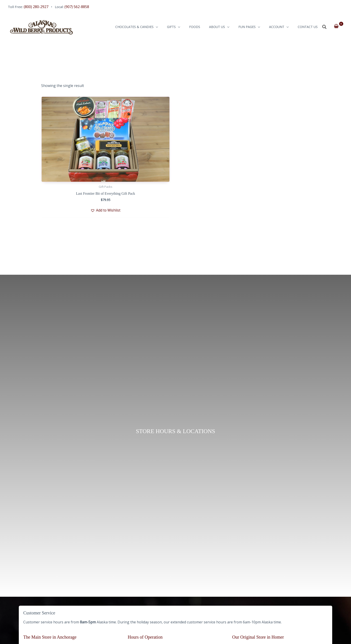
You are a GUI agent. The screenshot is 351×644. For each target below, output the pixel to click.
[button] (84, 211)
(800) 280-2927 (36, 7)
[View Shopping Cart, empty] (336, 27)
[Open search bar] (324, 28)
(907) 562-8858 (78, 7)
